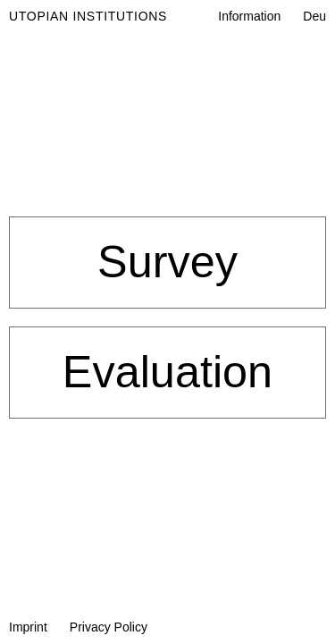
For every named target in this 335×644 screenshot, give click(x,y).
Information (249, 16)
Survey (167, 262)
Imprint (28, 627)
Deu (314, 16)
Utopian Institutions (88, 16)
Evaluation (167, 372)
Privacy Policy (109, 627)
